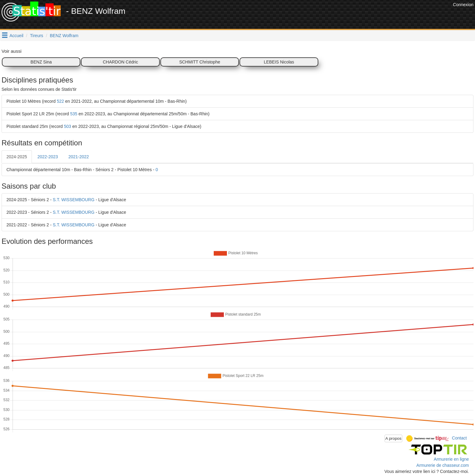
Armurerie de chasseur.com (443, 465)
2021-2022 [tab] (79, 157)
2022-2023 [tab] (48, 157)
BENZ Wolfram (64, 36)
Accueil (16, 36)
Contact (459, 438)
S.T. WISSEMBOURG (74, 200)
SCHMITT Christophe (200, 62)
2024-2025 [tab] (17, 157)
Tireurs (37, 36)
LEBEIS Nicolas (279, 62)
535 (74, 114)
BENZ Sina (41, 62)
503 (68, 126)
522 (60, 101)
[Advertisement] (340, 15)
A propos (394, 438)
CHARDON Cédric (120, 62)
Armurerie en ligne (451, 459)
